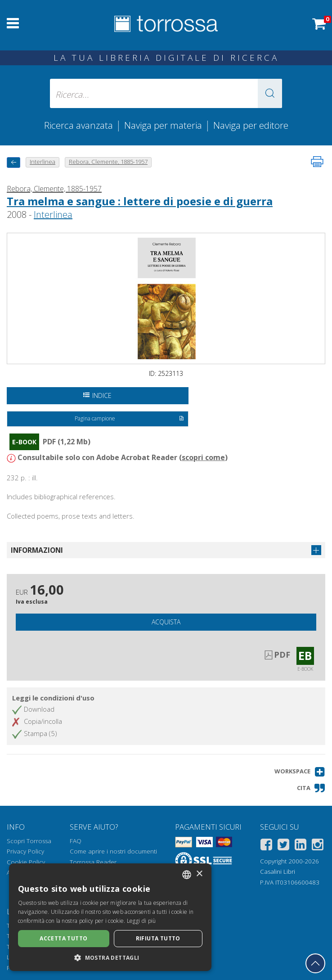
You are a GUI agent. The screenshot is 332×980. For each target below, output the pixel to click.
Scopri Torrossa (29, 841)
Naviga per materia (163, 125)
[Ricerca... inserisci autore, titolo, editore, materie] (166, 93)
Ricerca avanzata (79, 125)
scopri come (203, 457)
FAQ (76, 841)
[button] (270, 93)
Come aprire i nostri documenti (113, 851)
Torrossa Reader (93, 862)
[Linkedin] (301, 846)
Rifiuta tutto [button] (158, 938)
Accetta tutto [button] (63, 938)
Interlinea (53, 215)
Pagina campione (129, 419)
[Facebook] (266, 846)
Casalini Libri (278, 872)
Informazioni (37, 550)
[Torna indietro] (13, 162)
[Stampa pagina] (317, 162)
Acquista (166, 622)
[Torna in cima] (315, 963)
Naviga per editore (251, 125)
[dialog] (110, 917)
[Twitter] (283, 846)
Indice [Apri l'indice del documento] (97, 395)
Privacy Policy (25, 851)
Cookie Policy (26, 862)
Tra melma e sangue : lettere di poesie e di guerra (140, 201)
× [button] (199, 874)
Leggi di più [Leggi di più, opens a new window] (141, 921)
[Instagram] (318, 846)
